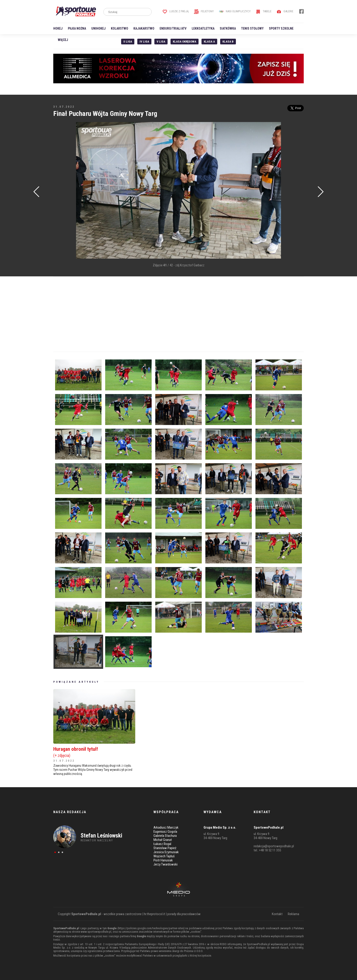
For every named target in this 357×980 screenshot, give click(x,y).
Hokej (58, 28)
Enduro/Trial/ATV (173, 28)
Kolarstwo (120, 28)
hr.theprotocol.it (154, 914)
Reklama (293, 914)
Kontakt (277, 914)
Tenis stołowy (252, 28)
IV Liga (144, 42)
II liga (128, 42)
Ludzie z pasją (176, 11)
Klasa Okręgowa (185, 42)
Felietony (204, 11)
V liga (161, 42)
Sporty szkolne (281, 28)
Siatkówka (228, 28)
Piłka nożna (77, 28)
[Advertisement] (60, 191)
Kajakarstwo (144, 28)
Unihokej (98, 28)
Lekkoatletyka (203, 28)
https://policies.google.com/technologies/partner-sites (151, 928)
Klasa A (209, 42)
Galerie (285, 11)
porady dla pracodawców (184, 914)
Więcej (63, 40)
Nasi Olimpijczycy (235, 11)
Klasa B (228, 42)
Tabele (264, 11)
